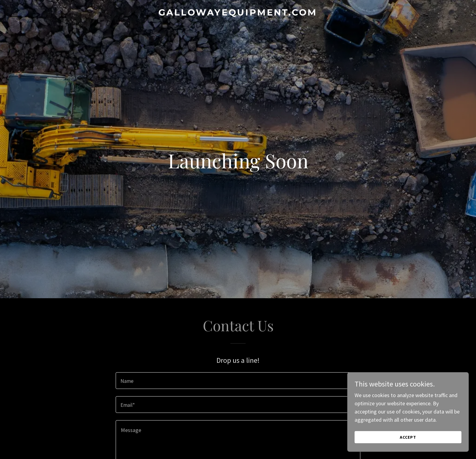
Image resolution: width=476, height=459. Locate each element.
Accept (408, 437)
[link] (238, 13)
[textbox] (238, 381)
